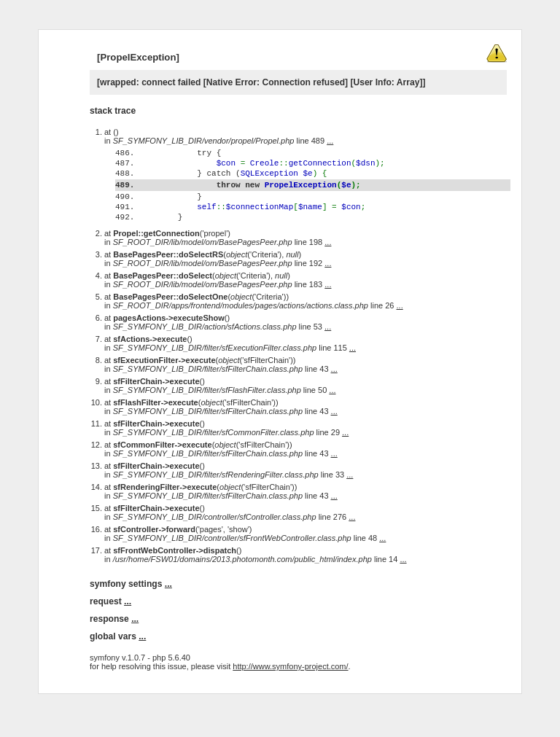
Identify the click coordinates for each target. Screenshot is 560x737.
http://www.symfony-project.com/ (290, 695)
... (330, 141)
